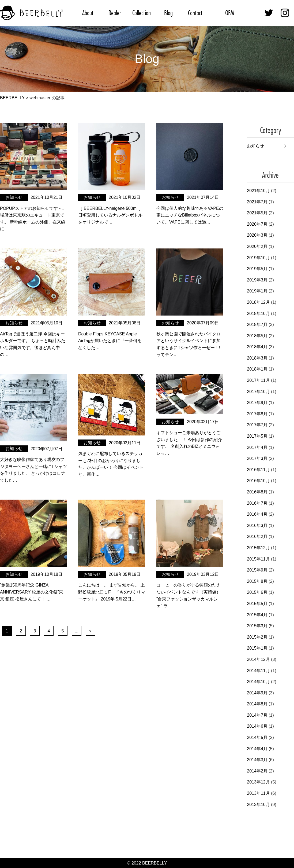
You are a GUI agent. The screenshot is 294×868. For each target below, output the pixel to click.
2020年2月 (257, 246)
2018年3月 (257, 358)
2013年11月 (258, 793)
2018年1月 (257, 369)
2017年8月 (257, 414)
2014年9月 (257, 693)
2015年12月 (258, 548)
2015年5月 (257, 604)
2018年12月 (258, 302)
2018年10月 (258, 314)
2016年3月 (257, 525)
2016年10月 (258, 481)
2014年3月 (257, 760)
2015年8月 (257, 581)
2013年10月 (258, 805)
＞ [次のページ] (91, 631)
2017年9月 (257, 403)
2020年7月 (257, 224)
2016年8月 (257, 492)
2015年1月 (257, 648)
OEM (230, 13)
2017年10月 (258, 392)
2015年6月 (257, 592)
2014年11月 (258, 671)
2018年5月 (257, 336)
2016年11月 (258, 470)
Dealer (115, 13)
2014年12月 (258, 659)
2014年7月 (257, 715)
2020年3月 (257, 235)
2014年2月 (257, 771)
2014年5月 (257, 737)
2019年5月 (257, 269)
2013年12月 (258, 782)
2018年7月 (257, 325)
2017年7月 (257, 425)
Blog (168, 13)
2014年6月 (257, 726)
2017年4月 (257, 447)
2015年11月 (258, 559)
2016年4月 (257, 514)
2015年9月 (257, 570)
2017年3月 (257, 458)
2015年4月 (257, 615)
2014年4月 (257, 749)
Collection (142, 13)
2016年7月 (257, 503)
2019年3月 (257, 280)
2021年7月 (257, 202)
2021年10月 (258, 191)
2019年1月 (257, 291)
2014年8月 (257, 704)
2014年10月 (258, 682)
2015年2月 (257, 637)
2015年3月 (257, 626)
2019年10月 (258, 258)
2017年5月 (257, 436)
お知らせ (255, 146)
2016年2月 (257, 536)
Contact (195, 13)
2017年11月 (258, 380)
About (88, 13)
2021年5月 (257, 213)
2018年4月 (257, 347)
